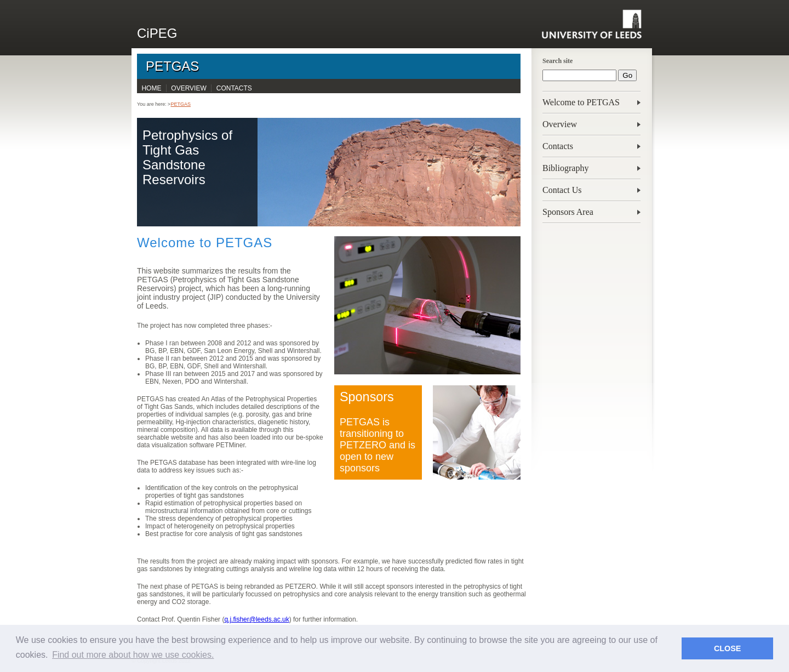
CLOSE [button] (728, 648)
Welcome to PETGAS (581, 102)
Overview (560, 124)
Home (151, 88)
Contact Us (562, 190)
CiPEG (157, 33)
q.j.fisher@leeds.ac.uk (256, 619)
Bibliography (565, 168)
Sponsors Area (568, 212)
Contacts (558, 146)
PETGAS (172, 66)
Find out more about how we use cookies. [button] (133, 655)
